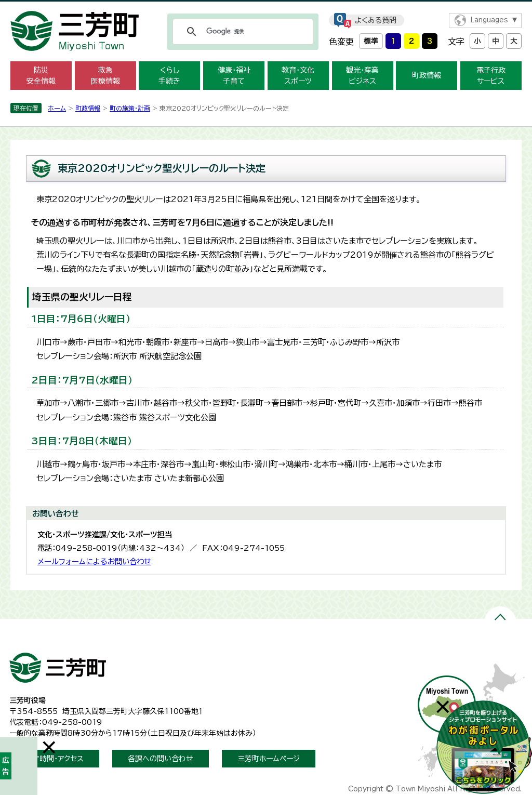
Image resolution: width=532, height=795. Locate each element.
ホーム (57, 108)
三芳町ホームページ (269, 759)
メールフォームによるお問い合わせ (94, 561)
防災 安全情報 (41, 76)
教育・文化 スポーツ (298, 76)
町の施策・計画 (130, 108)
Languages (489, 20)
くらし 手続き (169, 76)
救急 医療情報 (105, 76)
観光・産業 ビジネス (362, 76)
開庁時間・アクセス (54, 759)
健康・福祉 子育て (234, 76)
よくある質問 (376, 20)
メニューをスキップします (266, 7)
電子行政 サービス (491, 76)
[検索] (241, 32)
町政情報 (427, 75)
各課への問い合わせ (161, 759)
